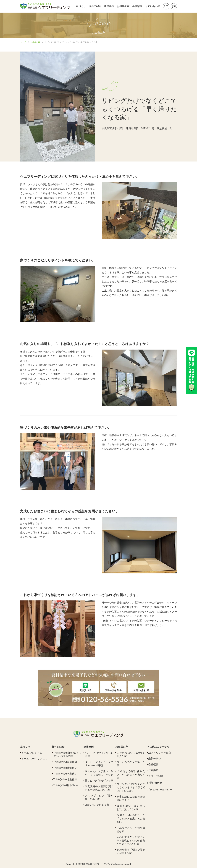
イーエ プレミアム (32, 753)
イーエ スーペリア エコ (35, 759)
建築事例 (109, 6)
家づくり (81, 6)
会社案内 (137, 6)
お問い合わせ (153, 6)
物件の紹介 (95, 6)
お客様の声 (123, 6)
